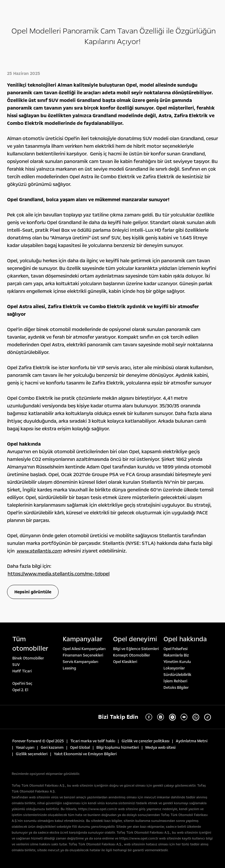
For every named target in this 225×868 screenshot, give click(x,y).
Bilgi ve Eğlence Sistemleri (136, 649)
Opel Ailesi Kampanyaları (84, 649)
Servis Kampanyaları (80, 662)
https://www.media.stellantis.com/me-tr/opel (59, 574)
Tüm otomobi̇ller (30, 644)
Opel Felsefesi (175, 649)
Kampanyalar (83, 639)
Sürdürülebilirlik (177, 675)
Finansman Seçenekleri (83, 655)
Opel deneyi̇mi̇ (135, 639)
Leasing (69, 668)
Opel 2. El (20, 690)
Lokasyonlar (174, 668)
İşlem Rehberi (175, 681)
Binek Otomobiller (28, 658)
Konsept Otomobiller (132, 655)
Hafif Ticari (22, 671)
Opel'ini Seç (22, 684)
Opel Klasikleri (125, 662)
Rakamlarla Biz (176, 655)
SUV (16, 665)
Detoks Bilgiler (176, 688)
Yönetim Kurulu (177, 662)
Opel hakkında (185, 639)
